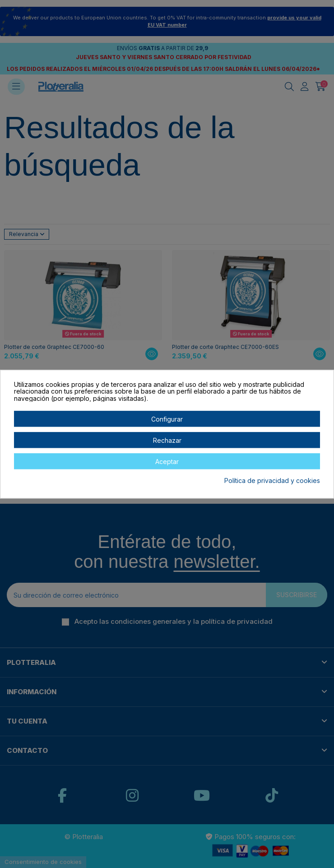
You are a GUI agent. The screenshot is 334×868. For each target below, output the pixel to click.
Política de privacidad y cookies (272, 481)
